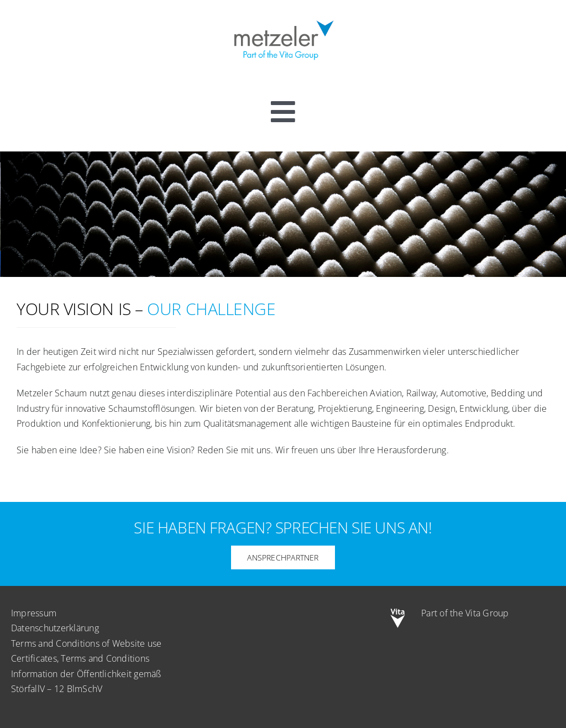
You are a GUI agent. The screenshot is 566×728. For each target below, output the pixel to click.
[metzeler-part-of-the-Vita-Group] (283, 18)
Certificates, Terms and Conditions (80, 658)
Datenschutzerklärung (55, 628)
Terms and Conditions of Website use (86, 643)
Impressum (34, 613)
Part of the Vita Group (465, 613)
